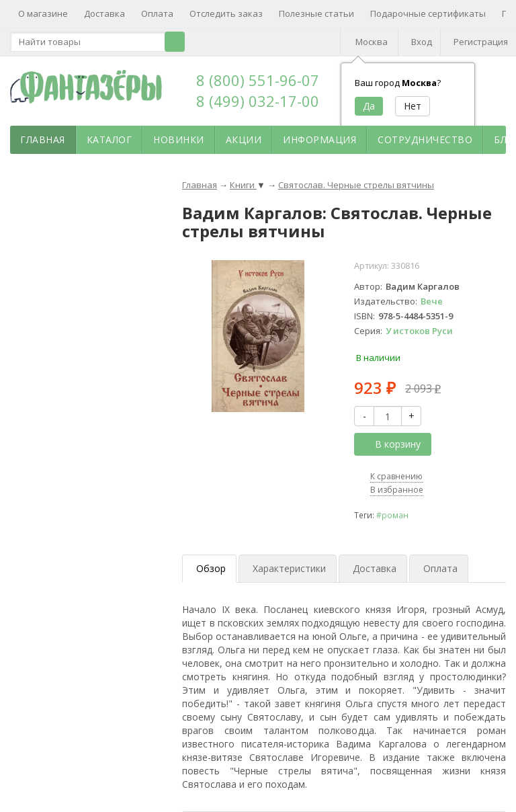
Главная (43, 139)
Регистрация (481, 42)
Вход (422, 42)
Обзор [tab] (211, 568)
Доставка (104, 13)
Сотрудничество (425, 139)
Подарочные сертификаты (428, 13)
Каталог (110, 139)
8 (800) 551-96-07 (258, 80)
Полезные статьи (316, 13)
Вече (432, 301)
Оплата (157, 13)
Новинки (179, 139)
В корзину (390, 444)
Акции (244, 139)
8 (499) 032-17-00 (258, 101)
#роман (392, 515)
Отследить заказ (226, 13)
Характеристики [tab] (289, 568)
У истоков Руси (419, 331)
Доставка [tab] (375, 568)
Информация (319, 139)
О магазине (43, 13)
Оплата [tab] (440, 568)
